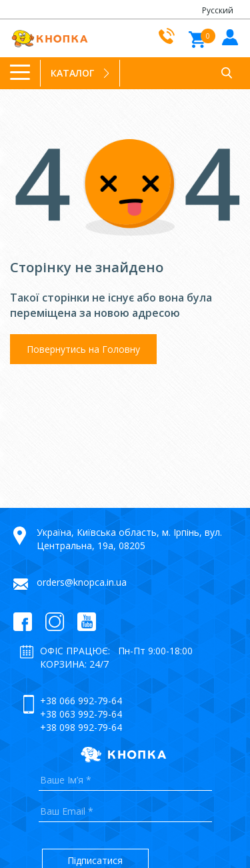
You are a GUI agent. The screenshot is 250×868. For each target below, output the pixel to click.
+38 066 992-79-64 (81, 701)
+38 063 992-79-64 (81, 714)
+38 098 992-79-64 (81, 727)
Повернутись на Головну (83, 349)
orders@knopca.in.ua (82, 582)
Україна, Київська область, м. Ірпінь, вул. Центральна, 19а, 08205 (129, 539)
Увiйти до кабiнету (228, 36)
